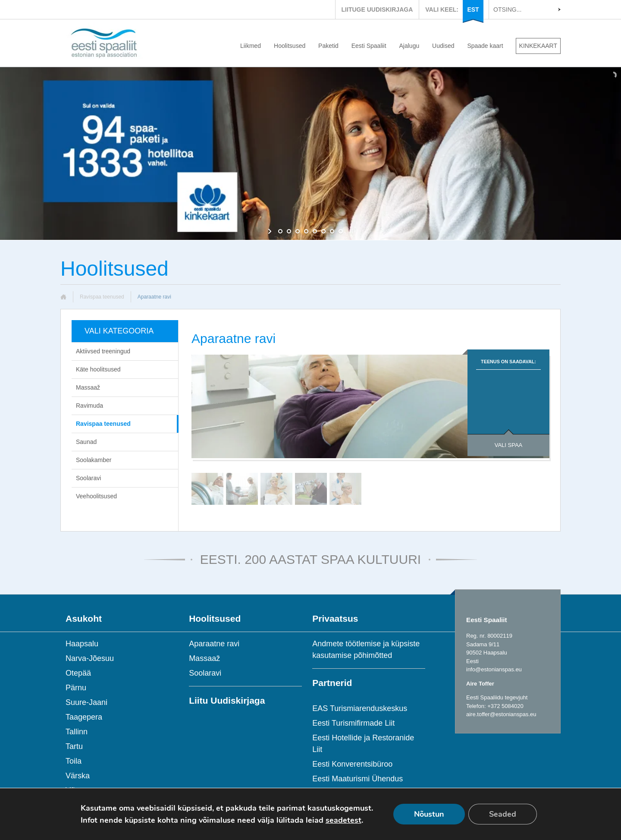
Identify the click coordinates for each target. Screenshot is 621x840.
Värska (78, 776)
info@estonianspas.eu (494, 669)
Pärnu (76, 688)
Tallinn (77, 732)
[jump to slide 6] (323, 231)
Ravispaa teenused (102, 297)
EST (473, 9)
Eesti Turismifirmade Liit (353, 723)
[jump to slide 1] (280, 231)
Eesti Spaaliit (369, 46)
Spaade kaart (485, 46)
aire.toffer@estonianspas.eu (501, 714)
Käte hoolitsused (98, 369)
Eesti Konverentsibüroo (352, 764)
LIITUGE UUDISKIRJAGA (377, 9)
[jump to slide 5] (315, 231)
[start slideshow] (271, 231)
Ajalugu (409, 46)
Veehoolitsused (96, 496)
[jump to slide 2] (289, 231)
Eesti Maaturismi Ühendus (358, 779)
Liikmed (251, 46)
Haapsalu (82, 644)
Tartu (74, 746)
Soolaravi (88, 478)
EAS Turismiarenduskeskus (360, 708)
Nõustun (429, 814)
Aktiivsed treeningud (103, 351)
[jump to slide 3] (298, 231)
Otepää (78, 673)
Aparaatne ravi (214, 644)
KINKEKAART (538, 46)
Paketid (328, 46)
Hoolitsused (290, 46)
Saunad (86, 442)
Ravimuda (89, 406)
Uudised (443, 46)
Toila (74, 761)
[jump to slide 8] (341, 231)
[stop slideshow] (350, 231)
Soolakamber (94, 460)
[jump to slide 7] (332, 231)
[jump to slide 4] (306, 231)
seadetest (343, 820)
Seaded (503, 814)
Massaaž (88, 387)
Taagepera (84, 717)
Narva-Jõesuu (90, 658)
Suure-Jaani (86, 702)
